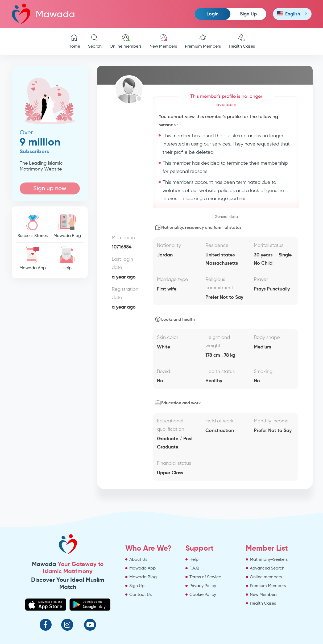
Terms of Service (205, 577)
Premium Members (203, 41)
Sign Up (248, 14)
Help (67, 258)
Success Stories (33, 226)
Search (95, 41)
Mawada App (33, 258)
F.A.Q (194, 568)
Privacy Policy (203, 586)
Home (74, 41)
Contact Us (140, 594)
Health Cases (242, 41)
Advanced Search (267, 568)
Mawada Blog (67, 226)
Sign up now (50, 188)
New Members (163, 41)
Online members (126, 41)
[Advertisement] (50, 363)
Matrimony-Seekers (269, 559)
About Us (138, 559)
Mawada (43, 14)
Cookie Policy (203, 594)
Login (212, 14)
